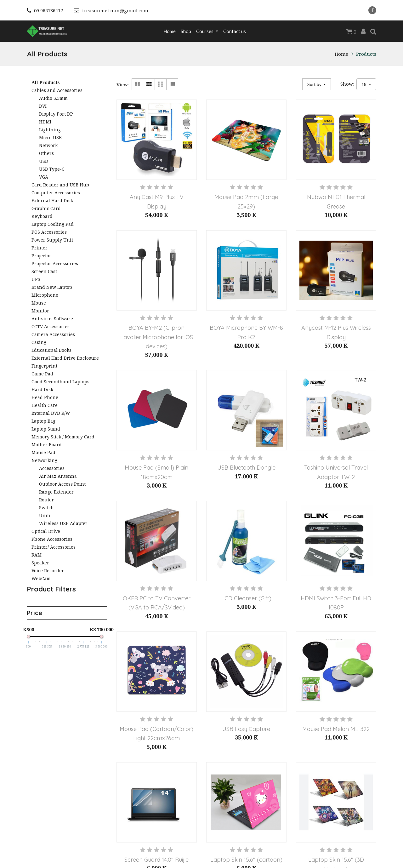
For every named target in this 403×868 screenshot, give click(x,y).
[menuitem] (170, 31)
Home (341, 54)
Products (366, 54)
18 (364, 84)
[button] (317, 84)
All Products (46, 82)
